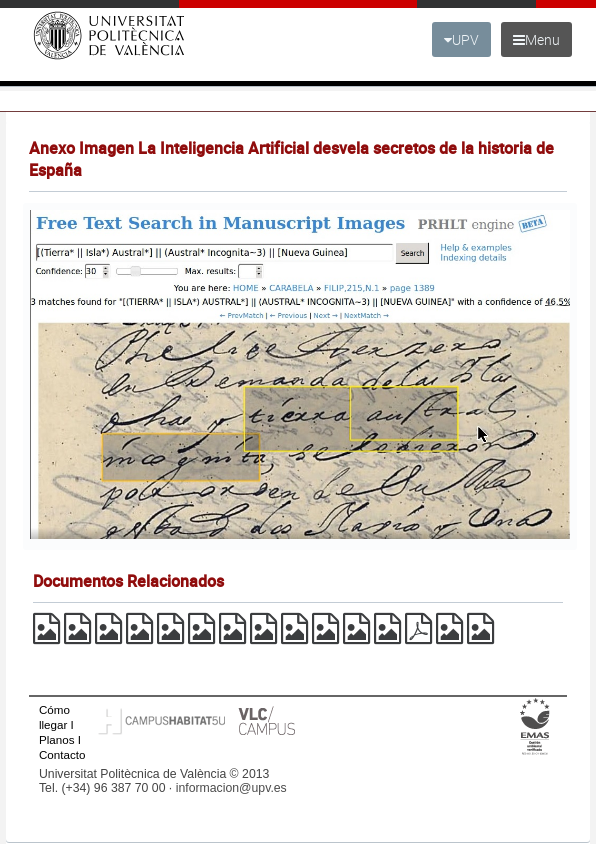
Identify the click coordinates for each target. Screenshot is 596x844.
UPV (461, 39)
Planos (57, 739)
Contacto (62, 754)
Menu (536, 39)
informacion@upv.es (231, 788)
